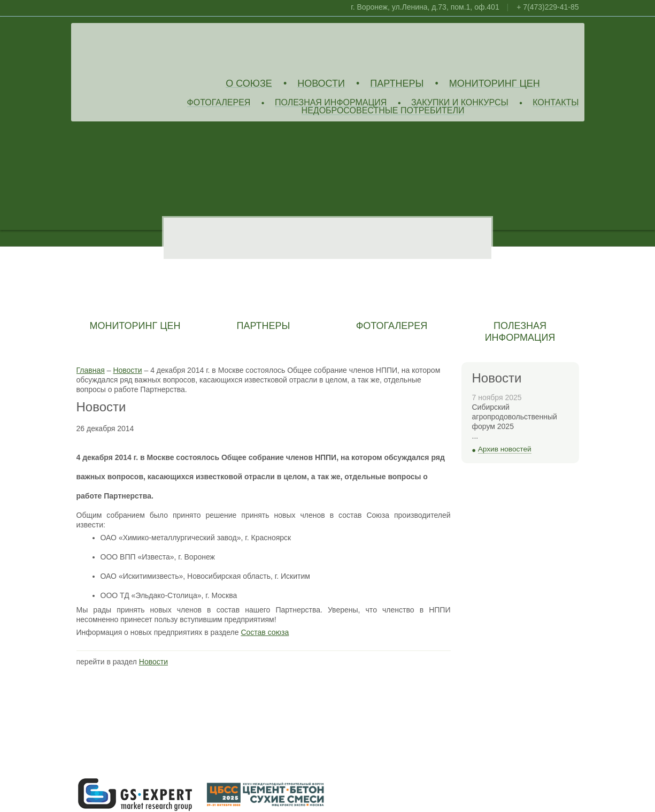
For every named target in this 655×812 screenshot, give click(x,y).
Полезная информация (331, 103)
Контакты (556, 103)
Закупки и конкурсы (460, 103)
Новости (321, 84)
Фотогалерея (219, 103)
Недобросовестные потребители (383, 111)
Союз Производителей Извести (154, 49)
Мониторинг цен (495, 84)
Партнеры (397, 84)
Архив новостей (505, 449)
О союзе (249, 84)
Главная (91, 370)
